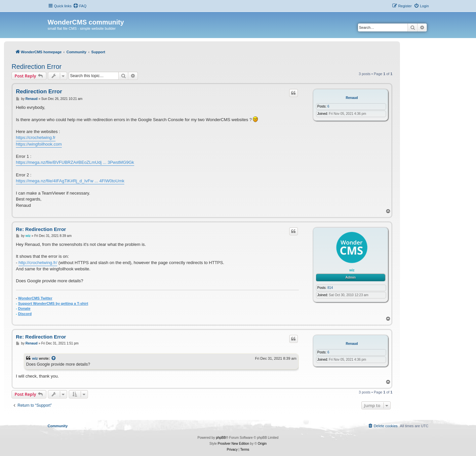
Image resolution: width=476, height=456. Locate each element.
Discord (25, 314)
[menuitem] (80, 6)
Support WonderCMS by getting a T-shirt (53, 303)
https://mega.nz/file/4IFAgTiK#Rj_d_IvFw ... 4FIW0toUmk (70, 181)
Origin (262, 444)
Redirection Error (37, 67)
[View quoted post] (54, 358)
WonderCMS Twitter (35, 298)
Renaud (352, 98)
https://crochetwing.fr (36, 137)
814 (330, 288)
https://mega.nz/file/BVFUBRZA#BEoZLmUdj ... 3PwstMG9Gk (75, 162)
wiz (352, 270)
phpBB (221, 438)
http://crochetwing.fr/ (38, 263)
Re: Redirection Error (41, 229)
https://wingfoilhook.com (39, 144)
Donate (24, 308)
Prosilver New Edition (234, 444)
